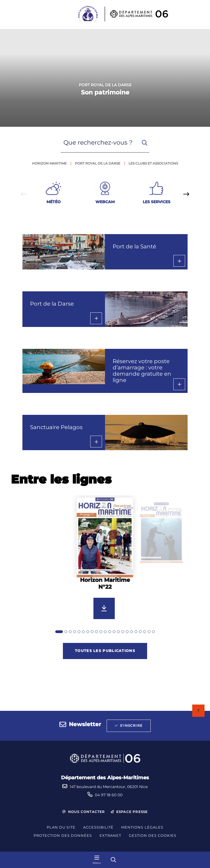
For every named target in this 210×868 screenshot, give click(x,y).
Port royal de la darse (98, 163)
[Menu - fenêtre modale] (97, 860)
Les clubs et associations (153, 163)
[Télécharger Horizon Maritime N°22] (104, 608)
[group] (105, 565)
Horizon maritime (49, 163)
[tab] (59, 632)
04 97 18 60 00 (109, 795)
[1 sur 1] (105, 78)
